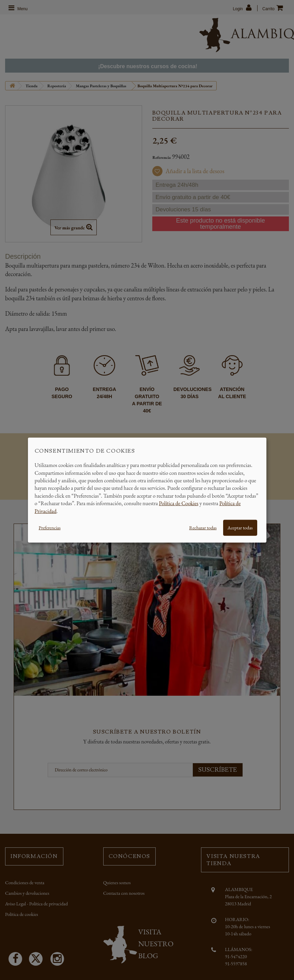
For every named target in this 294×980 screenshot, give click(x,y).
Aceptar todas (240, 528)
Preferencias (50, 528)
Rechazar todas (203, 528)
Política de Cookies (179, 503)
